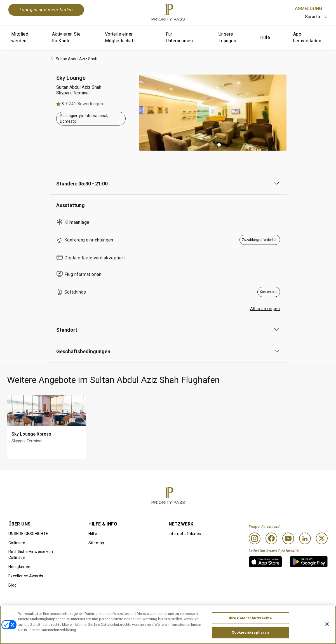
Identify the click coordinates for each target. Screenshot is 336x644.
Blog (12, 585)
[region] (168, 625)
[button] (207, 145)
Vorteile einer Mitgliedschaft (120, 37)
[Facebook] (271, 538)
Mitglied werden (20, 37)
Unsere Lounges (227, 37)
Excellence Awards (26, 576)
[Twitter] (322, 538)
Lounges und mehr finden (46, 10)
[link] (265, 562)
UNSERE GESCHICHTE (28, 534)
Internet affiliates (185, 534)
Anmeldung (308, 9)
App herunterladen (307, 37)
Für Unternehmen (179, 37)
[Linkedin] (305, 538)
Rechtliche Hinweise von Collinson (31, 555)
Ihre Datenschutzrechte (250, 618)
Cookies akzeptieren (250, 632)
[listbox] (316, 17)
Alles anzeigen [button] (265, 309)
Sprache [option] (313, 17)
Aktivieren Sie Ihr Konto (66, 37)
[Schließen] (327, 624)
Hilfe (265, 37)
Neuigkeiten (19, 567)
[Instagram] (255, 538)
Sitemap (96, 543)
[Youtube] (288, 538)
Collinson (17, 543)
